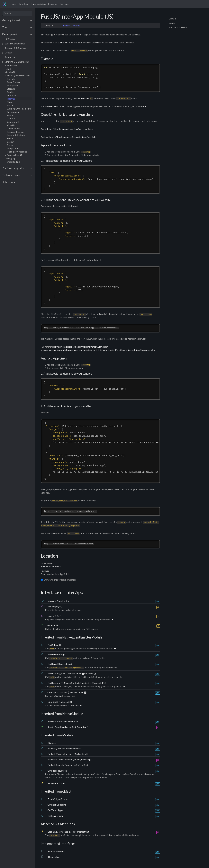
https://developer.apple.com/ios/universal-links (70, 129)
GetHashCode (55, 805)
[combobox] (17, 13)
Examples (53, 4)
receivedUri (54, 106)
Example (172, 19)
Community (65, 4)
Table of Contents (71, 26)
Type (60, 810)
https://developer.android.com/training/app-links (73, 137)
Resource (76, 832)
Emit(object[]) (54, 645)
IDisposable (53, 857)
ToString (52, 816)
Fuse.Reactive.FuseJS (51, 567)
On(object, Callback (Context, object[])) (67, 692)
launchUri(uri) (54, 616)
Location (172, 23)
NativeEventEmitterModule (82, 638)
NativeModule (73, 714)
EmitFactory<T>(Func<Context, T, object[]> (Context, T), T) (77, 683)
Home (13, 4)
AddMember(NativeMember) (63, 722)
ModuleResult (81, 754)
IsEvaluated (53, 783)
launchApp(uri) (55, 607)
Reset (51, 727)
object (85, 765)
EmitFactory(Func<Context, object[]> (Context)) (72, 674)
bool (63, 783)
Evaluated (53, 760)
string (60, 816)
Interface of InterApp (178, 27)
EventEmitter (64, 43)
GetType (52, 810)
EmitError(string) (56, 655)
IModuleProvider (56, 852)
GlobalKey (53, 832)
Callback (59, 696)
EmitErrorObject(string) (60, 664)
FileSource (62, 771)
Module (68, 735)
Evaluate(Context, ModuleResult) (64, 749)
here (144, 106)
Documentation (38, 4)
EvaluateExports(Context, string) (64, 765)
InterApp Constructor (58, 601)
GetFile (51, 771)
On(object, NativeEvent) (60, 702)
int (65, 805)
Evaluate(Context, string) (60, 754)
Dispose (52, 743)
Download (23, 4)
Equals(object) (55, 799)
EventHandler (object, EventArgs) (71, 727)
